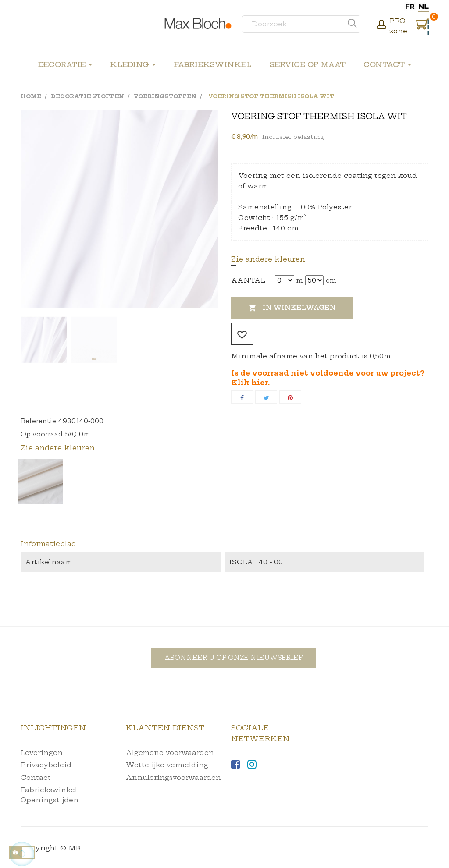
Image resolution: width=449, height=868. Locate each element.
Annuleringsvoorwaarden (173, 778)
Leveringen (42, 753)
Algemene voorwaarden (170, 753)
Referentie (38, 421)
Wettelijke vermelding (167, 765)
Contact (36, 778)
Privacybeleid (46, 765)
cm (331, 280)
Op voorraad (42, 434)
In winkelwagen (292, 308)
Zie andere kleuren (268, 259)
